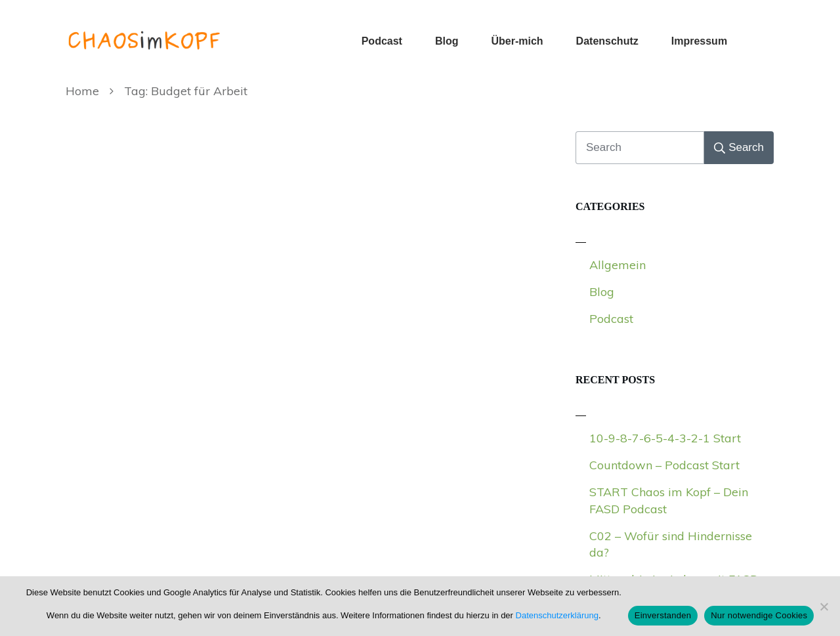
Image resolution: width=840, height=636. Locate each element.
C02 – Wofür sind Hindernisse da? (671, 544)
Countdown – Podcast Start (664, 465)
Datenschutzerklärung (557, 615)
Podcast (611, 319)
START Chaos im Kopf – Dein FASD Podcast (669, 500)
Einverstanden (663, 615)
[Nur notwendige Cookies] (824, 606)
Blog (602, 292)
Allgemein (618, 265)
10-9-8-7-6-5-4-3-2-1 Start (665, 438)
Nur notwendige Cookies (759, 615)
